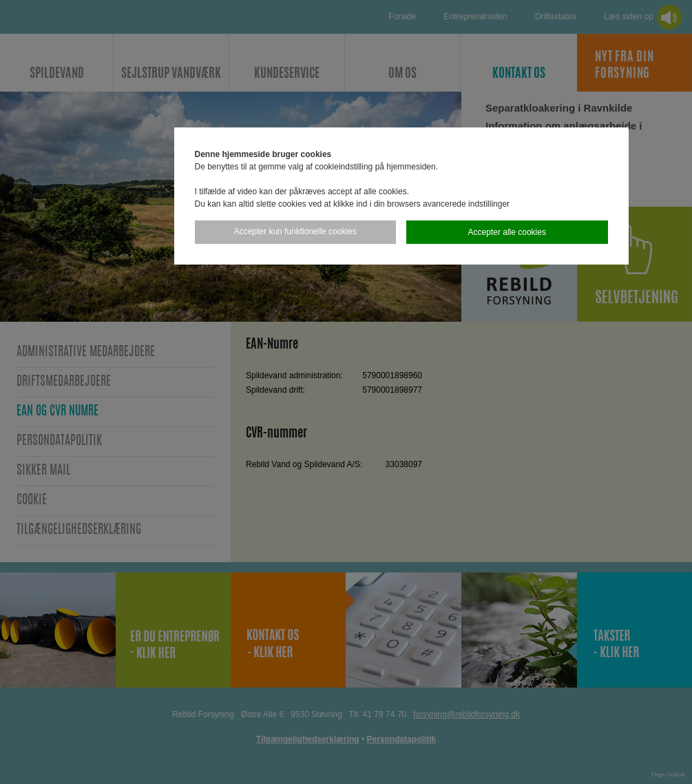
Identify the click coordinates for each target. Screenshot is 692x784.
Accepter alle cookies (507, 232)
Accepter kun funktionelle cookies (295, 231)
